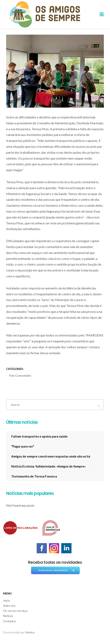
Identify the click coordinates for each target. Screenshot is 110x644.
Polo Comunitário (20, 375)
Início (6, 600)
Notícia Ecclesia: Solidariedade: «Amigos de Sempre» (48, 466)
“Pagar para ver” (23, 446)
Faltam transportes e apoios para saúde (39, 436)
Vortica (30, 632)
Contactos (10, 621)
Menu (7, 593)
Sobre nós (9, 606)
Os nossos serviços (15, 611)
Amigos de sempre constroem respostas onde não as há (51, 456)
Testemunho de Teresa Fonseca (34, 476)
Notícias (8, 616)
